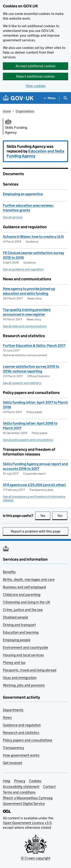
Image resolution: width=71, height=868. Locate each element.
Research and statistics (21, 733)
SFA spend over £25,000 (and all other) (34, 485)
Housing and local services (23, 655)
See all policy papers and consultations (28, 440)
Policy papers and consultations (28, 740)
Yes (45, 516)
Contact (49, 787)
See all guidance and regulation (23, 269)
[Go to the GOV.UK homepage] (18, 98)
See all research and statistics (22, 383)
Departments (13, 710)
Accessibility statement (21, 787)
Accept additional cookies (36, 66)
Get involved (12, 763)
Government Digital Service (24, 804)
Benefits (9, 572)
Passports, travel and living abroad (30, 670)
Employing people (17, 640)
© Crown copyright (36, 858)
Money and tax (14, 663)
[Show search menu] (65, 98)
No (63, 516)
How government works (21, 755)
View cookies (36, 86)
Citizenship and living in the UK (27, 602)
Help (7, 781)
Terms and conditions (19, 792)
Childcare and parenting (22, 595)
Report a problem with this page (36, 531)
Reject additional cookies (35, 76)
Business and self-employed (24, 587)
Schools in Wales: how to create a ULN (33, 237)
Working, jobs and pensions (24, 685)
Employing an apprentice (23, 194)
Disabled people (16, 617)
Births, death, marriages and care (29, 579)
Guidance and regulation (22, 725)
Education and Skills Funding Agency (35, 154)
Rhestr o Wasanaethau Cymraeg (28, 798)
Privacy (20, 781)
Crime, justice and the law (23, 610)
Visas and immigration (20, 678)
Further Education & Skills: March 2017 (34, 346)
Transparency (13, 748)
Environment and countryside (25, 647)
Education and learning (21, 632)
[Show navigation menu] (50, 98)
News (7, 717)
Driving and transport (19, 625)
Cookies (35, 781)
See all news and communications (25, 326)
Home (7, 111)
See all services (13, 217)
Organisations (25, 111)
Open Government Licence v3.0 (27, 823)
